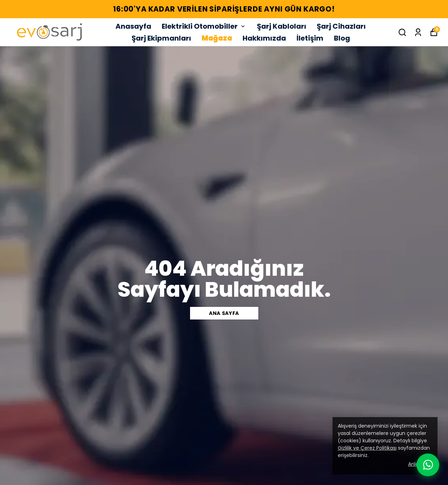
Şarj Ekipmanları (161, 38)
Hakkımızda (264, 38)
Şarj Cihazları (341, 26)
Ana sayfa (224, 313)
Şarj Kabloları (282, 26)
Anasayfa (133, 26)
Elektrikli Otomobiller (204, 26)
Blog (342, 38)
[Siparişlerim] (418, 32)
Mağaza (217, 38)
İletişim (310, 38)
